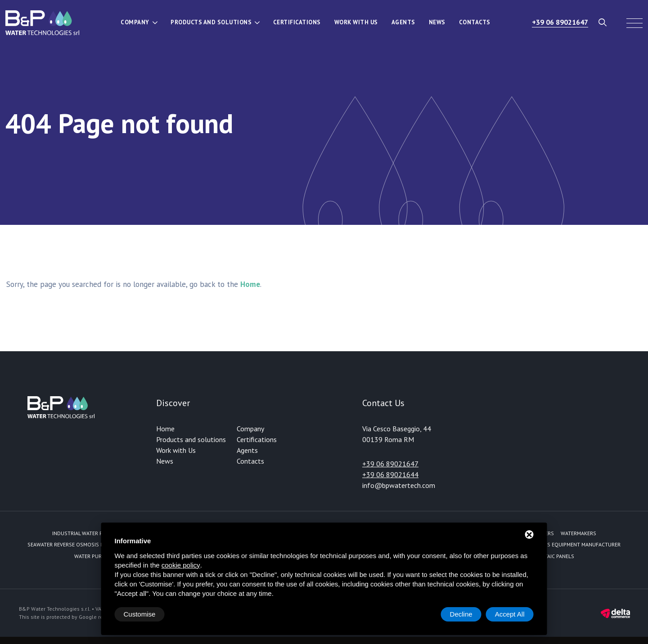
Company (135, 22)
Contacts (475, 22)
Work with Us (356, 22)
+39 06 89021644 (390, 474)
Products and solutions (211, 22)
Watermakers (578, 533)
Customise (140, 614)
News (437, 22)
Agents (403, 22)
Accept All (510, 614)
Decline (461, 614)
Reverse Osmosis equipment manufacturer (563, 544)
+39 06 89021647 (560, 22)
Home (165, 429)
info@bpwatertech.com (399, 485)
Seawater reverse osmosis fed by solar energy (91, 544)
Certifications (297, 22)
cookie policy (181, 565)
